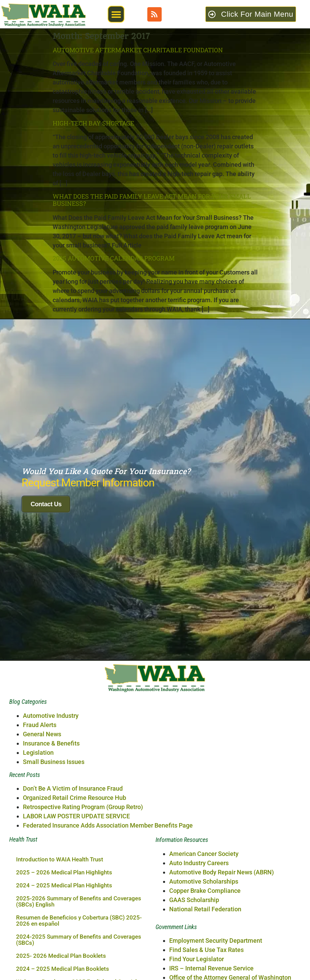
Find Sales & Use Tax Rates (206, 937)
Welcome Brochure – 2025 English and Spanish (77, 969)
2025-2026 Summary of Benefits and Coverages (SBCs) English (79, 889)
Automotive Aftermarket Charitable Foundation (138, 50)
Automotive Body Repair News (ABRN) (221, 860)
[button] (116, 14)
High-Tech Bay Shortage (93, 123)
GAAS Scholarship (194, 887)
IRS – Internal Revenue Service (211, 956)
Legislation (38, 740)
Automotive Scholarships (204, 869)
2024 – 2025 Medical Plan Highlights (64, 873)
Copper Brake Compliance (205, 878)
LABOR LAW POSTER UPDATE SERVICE (76, 803)
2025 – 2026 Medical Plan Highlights (64, 860)
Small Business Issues (54, 749)
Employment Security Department (216, 928)
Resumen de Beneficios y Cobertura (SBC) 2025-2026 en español (79, 908)
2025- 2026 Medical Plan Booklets (61, 943)
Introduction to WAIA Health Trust (60, 847)
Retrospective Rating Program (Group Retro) (83, 794)
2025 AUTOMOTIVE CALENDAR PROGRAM (114, 258)
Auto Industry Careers (199, 850)
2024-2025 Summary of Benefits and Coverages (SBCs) (79, 927)
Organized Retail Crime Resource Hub (75, 785)
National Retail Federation (205, 896)
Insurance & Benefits (51, 731)
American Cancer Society (204, 841)
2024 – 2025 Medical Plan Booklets (63, 956)
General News (42, 721)
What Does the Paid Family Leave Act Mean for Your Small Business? (152, 200)
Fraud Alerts (40, 712)
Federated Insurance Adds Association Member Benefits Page (108, 813)
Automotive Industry (51, 703)
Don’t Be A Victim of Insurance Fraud (73, 776)
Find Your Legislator (197, 946)
